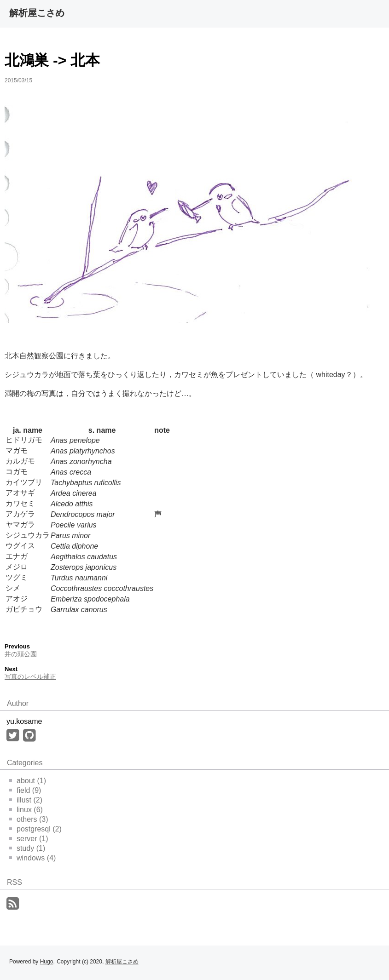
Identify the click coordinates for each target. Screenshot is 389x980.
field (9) (25, 790)
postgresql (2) (35, 829)
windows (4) (32, 858)
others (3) (29, 819)
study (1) (27, 848)
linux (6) (26, 810)
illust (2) (26, 800)
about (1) (28, 781)
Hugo (47, 962)
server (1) (29, 839)
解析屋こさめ (37, 13)
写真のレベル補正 (30, 676)
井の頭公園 (21, 654)
